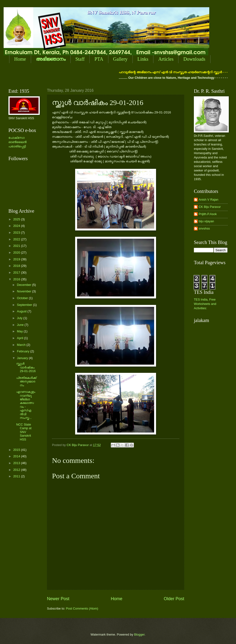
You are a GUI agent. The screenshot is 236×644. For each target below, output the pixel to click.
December (24, 285)
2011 (17, 476)
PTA (99, 59)
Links (143, 59)
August (22, 311)
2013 (17, 463)
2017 (17, 273)
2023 (17, 233)
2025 (17, 219)
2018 (17, 266)
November (24, 291)
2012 (17, 470)
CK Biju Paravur (210, 207)
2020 (17, 253)
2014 (17, 456)
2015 (17, 450)
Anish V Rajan (209, 200)
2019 (17, 259)
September (25, 305)
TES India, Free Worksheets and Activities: (205, 304)
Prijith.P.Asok (208, 214)
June (21, 325)
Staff (80, 59)
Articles (166, 59)
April (20, 338)
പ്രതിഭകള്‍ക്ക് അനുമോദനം (26, 381)
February (23, 351)
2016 (17, 279)
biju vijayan (206, 221)
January (23, 358)
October (23, 298)
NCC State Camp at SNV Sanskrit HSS (24, 432)
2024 (17, 226)
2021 (17, 246)
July (20, 318)
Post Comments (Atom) (82, 608)
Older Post (174, 599)
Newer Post (58, 599)
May (20, 331)
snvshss (204, 228)
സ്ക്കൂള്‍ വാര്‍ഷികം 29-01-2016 (26, 367)
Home (20, 59)
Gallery (120, 59)
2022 (17, 239)
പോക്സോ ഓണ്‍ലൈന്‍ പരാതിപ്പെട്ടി (17, 142)
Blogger (139, 634)
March (22, 345)
